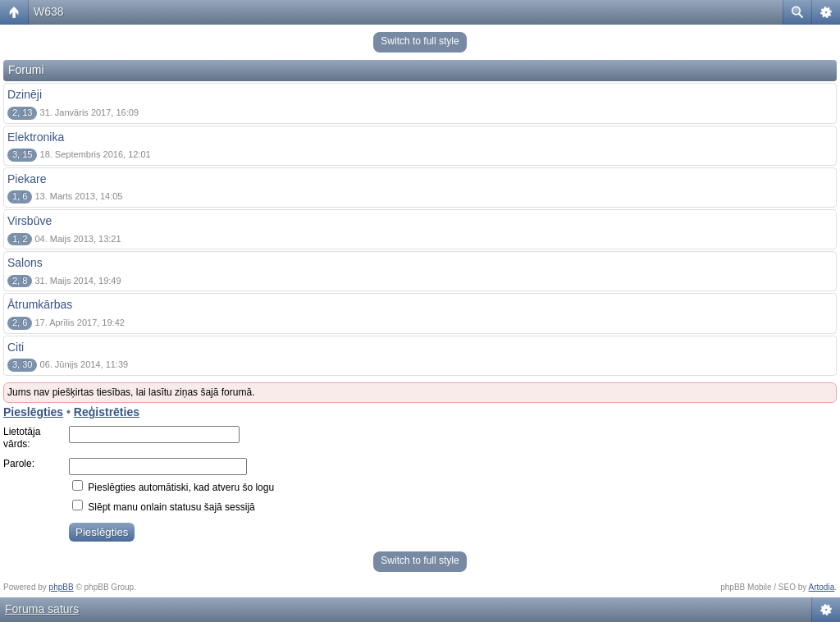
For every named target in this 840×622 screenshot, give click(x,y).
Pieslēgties (33, 412)
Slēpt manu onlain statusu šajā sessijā (164, 507)
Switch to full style (420, 41)
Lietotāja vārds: (22, 438)
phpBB (62, 587)
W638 (49, 11)
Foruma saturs (42, 609)
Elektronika (36, 137)
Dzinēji (25, 94)
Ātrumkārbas (40, 304)
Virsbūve (30, 221)
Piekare (27, 179)
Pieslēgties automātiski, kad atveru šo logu (173, 487)
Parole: (19, 464)
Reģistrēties (107, 412)
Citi (16, 347)
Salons (25, 263)
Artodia (822, 587)
